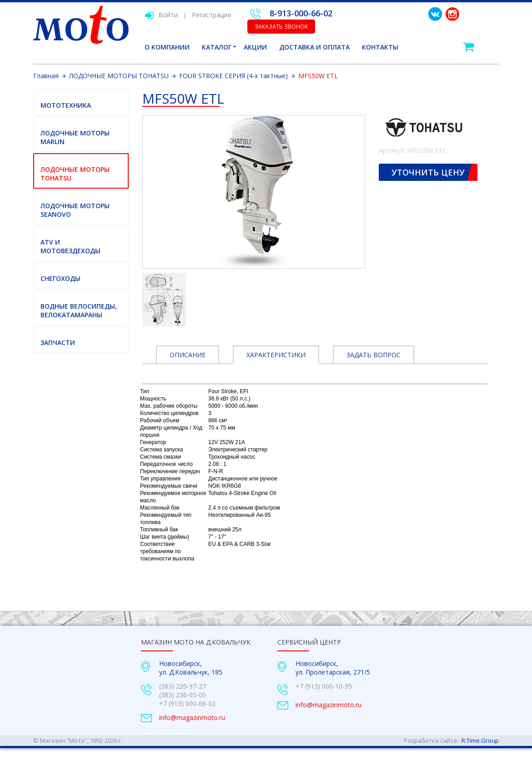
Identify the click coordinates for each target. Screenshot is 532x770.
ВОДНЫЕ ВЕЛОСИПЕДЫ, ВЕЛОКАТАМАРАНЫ (79, 310)
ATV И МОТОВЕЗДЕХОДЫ (70, 246)
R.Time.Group (480, 740)
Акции (255, 47)
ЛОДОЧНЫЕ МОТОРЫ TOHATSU (75, 174)
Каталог (217, 47)
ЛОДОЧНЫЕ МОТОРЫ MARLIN (75, 137)
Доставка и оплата (314, 47)
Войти (161, 15)
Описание (188, 355)
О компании (167, 47)
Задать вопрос (374, 355)
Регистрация (211, 15)
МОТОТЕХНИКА (66, 105)
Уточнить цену (428, 172)
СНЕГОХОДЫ (60, 278)
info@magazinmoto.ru (192, 717)
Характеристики (276, 355)
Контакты (380, 47)
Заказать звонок (281, 27)
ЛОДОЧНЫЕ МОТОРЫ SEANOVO (75, 210)
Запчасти (58, 342)
